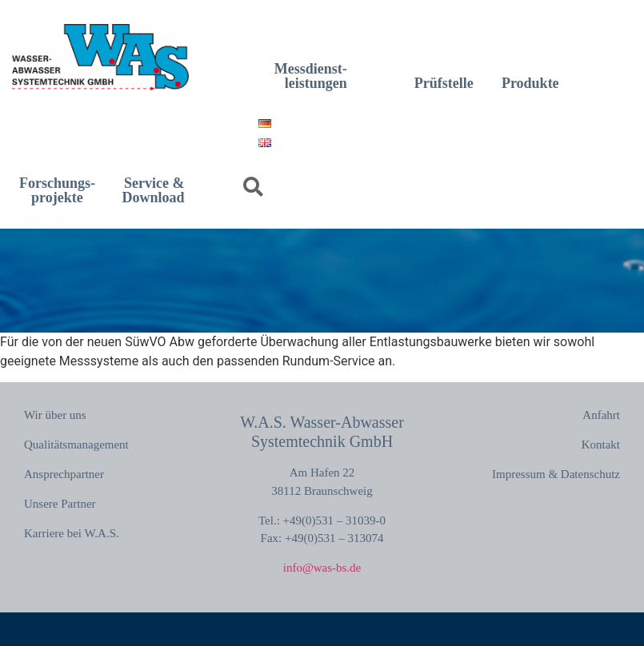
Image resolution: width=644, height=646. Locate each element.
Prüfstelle (444, 83)
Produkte (530, 83)
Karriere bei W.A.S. (72, 533)
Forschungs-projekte (57, 190)
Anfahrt (601, 415)
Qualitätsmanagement (76, 445)
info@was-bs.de (322, 568)
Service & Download (154, 190)
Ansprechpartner (64, 474)
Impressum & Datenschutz (556, 474)
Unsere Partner (60, 504)
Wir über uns (55, 415)
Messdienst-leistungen (311, 76)
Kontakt (601, 445)
